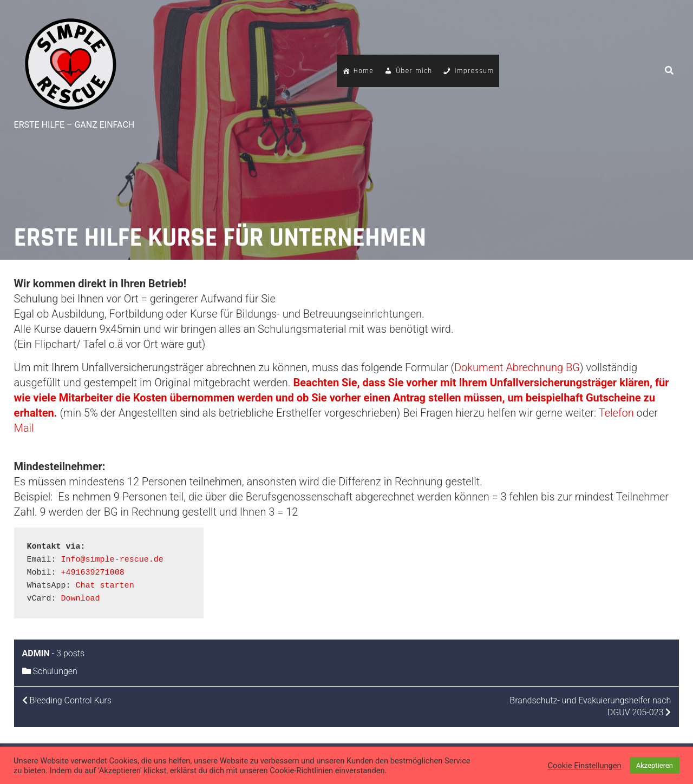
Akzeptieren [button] (655, 765)
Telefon (618, 413)
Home (364, 71)
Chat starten (105, 586)
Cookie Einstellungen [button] (585, 766)
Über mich (414, 71)
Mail (24, 428)
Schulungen (55, 671)
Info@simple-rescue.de (112, 560)
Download (81, 599)
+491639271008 (93, 573)
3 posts (70, 653)
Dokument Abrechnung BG (517, 367)
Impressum (474, 71)
